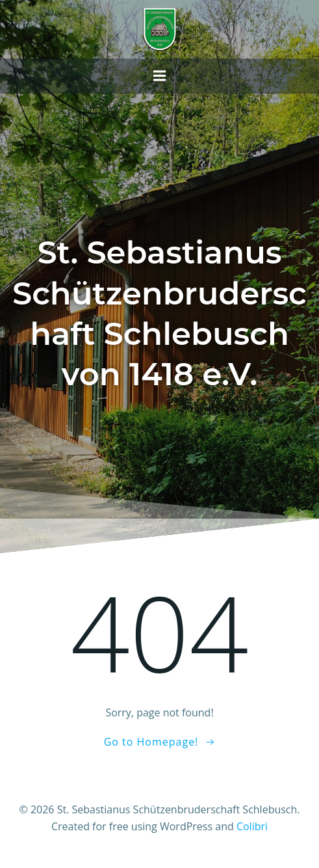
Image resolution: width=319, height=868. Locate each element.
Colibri (252, 826)
